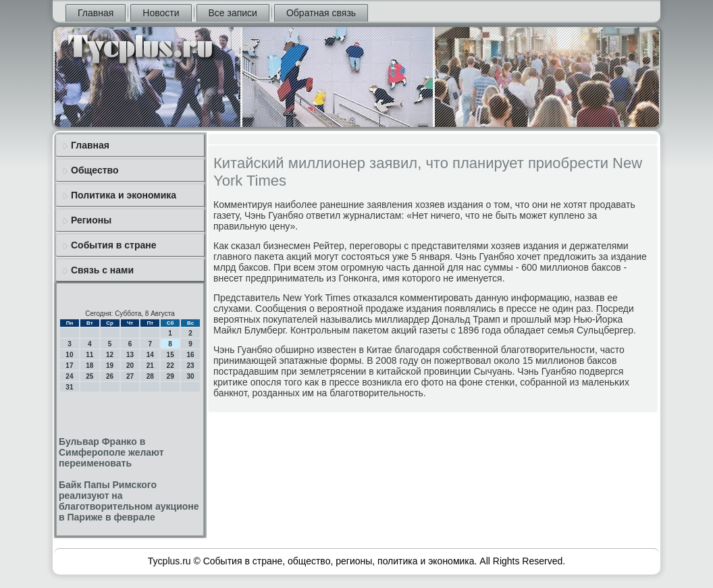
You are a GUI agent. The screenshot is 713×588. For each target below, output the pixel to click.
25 (89, 376)
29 (170, 376)
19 (110, 366)
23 (190, 366)
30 (190, 376)
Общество (95, 170)
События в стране (114, 245)
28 (150, 376)
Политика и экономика (124, 195)
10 (69, 355)
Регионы (91, 220)
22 (170, 366)
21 (150, 366)
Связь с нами (102, 270)
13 (130, 355)
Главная (96, 13)
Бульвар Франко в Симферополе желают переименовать (111, 452)
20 (130, 366)
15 (170, 355)
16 (190, 355)
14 (150, 355)
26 (110, 376)
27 (130, 376)
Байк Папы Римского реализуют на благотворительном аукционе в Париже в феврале (129, 501)
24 (69, 376)
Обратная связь (321, 13)
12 (110, 355)
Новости (161, 13)
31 (69, 387)
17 (69, 366)
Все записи (233, 13)
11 (89, 355)
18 (89, 366)
